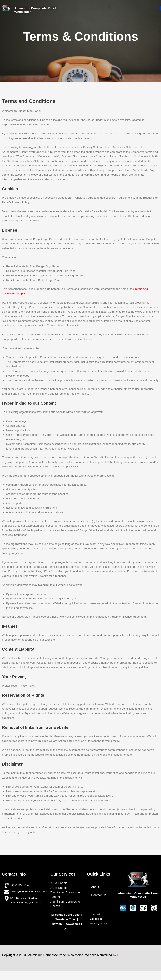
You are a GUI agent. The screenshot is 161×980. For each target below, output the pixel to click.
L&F (120, 955)
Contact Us (99, 895)
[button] (110, 7)
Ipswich (57, 924)
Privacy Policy (99, 923)
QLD (67, 929)
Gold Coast (73, 915)
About (95, 887)
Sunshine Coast (66, 919)
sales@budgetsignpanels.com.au (30, 891)
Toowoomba (72, 924)
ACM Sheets (59, 888)
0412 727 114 (19, 885)
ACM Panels (59, 883)
